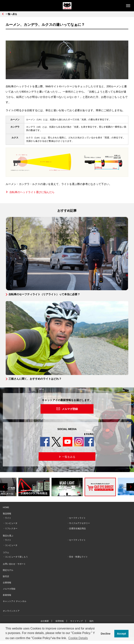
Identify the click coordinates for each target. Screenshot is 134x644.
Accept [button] (122, 634)
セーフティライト (77, 518)
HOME (6, 507)
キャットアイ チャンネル (15, 601)
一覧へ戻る (11, 14)
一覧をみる (67, 457)
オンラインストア (11, 611)
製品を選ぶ (8, 536)
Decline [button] (106, 634)
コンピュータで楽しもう (16, 557)
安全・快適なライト (78, 557)
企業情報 (7, 583)
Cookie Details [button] (78, 638)
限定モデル (8, 570)
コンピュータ (11, 523)
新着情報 (7, 595)
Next (130, 487)
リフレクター (11, 528)
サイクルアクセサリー (79, 523)
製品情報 (7, 514)
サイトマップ (76, 621)
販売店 (6, 576)
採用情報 (60, 621)
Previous (4, 487)
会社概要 (45, 621)
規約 (91, 621)
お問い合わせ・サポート (14, 564)
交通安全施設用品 (77, 528)
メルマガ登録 (70, 409)
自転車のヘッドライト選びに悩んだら (32, 192)
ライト (8, 518)
